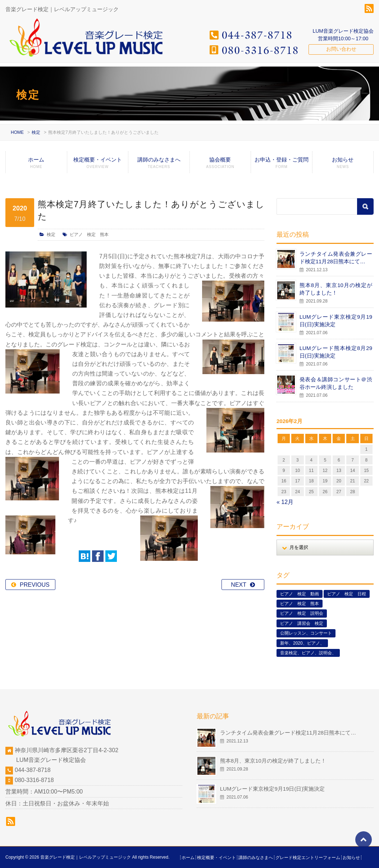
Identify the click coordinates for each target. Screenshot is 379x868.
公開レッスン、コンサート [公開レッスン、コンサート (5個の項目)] (306, 633)
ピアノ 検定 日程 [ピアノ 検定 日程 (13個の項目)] (347, 594)
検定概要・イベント (98, 165)
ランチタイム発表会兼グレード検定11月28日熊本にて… (336, 258)
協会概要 (220, 165)
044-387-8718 (33, 770)
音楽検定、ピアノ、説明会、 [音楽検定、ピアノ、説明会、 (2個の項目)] (308, 653)
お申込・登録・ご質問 (282, 165)
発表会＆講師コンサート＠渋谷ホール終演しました (336, 383)
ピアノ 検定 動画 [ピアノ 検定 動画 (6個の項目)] (300, 594)
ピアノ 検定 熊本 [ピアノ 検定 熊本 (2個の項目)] (300, 604)
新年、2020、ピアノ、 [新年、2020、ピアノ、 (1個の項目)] (302, 643)
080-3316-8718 (34, 780)
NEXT (239, 565)
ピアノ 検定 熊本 (89, 235)
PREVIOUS (35, 565)
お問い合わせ (341, 49)
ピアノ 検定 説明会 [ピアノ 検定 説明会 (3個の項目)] (302, 613)
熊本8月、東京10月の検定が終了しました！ (336, 289)
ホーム (36, 165)
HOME (17, 132)
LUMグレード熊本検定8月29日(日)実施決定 (336, 352)
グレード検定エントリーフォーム (308, 858)
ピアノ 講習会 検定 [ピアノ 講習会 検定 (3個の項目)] (302, 623)
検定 (36, 132)
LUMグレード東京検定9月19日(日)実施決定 (336, 321)
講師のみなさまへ (159, 165)
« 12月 (285, 502)
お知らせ (343, 165)
